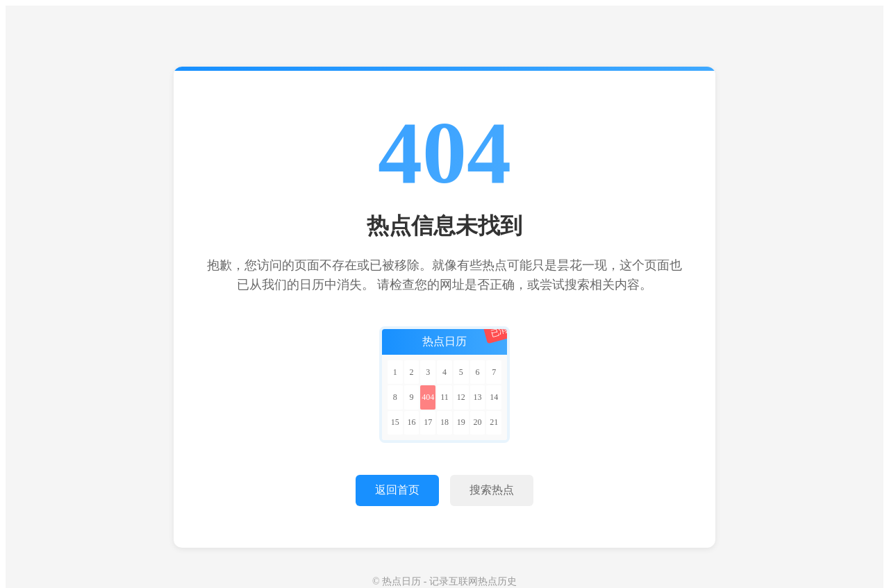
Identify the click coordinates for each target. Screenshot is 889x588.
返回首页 (397, 490)
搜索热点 (492, 490)
